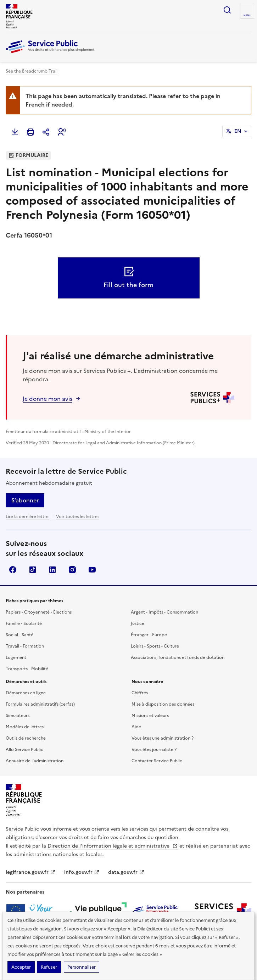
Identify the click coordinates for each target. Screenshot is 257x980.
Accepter (21, 967)
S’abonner (25, 500)
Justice (138, 623)
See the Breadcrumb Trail (32, 71)
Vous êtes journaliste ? (154, 750)
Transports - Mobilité (27, 669)
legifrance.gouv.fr (31, 872)
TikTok (33, 570)
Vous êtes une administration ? (163, 738)
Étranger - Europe (149, 635)
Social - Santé (19, 635)
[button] (62, 132)
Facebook (13, 570)
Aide (136, 727)
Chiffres (140, 693)
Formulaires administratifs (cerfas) (40, 704)
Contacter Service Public (157, 761)
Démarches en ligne (26, 693)
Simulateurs (18, 716)
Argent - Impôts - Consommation (164, 612)
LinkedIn (52, 570)
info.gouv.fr (82, 872)
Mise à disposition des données (163, 704)
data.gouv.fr (126, 872)
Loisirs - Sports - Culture (155, 646)
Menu (247, 16)
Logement (16, 657)
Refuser (49, 967)
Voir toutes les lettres (78, 517)
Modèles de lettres (25, 727)
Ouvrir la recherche (227, 10)
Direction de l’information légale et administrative (113, 846)
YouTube (92, 570)
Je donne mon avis (48, 399)
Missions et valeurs (150, 716)
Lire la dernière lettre (27, 517)
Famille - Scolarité (24, 623)
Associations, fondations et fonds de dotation (178, 657)
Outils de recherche (26, 738)
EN (238, 131)
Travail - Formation (25, 646)
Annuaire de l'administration (35, 761)
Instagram (72, 570)
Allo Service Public (24, 750)
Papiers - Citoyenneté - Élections (39, 612)
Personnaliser (82, 967)
